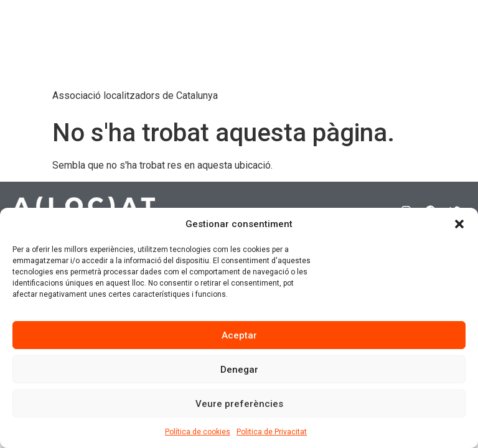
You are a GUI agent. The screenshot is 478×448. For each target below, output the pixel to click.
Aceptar (239, 335)
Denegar (239, 370)
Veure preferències (239, 404)
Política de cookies (198, 432)
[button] (459, 224)
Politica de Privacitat (272, 432)
